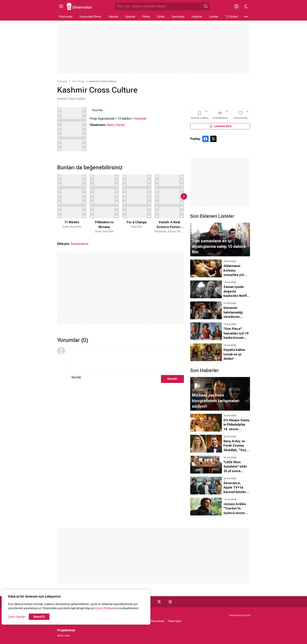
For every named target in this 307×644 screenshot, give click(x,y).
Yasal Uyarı (174, 621)
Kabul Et (39, 617)
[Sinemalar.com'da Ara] (158, 6)
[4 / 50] (169, 204)
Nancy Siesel (116, 125)
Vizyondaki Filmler (90, 17)
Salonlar (130, 17)
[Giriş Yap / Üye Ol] (237, 6)
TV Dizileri (232, 17)
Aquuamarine (80, 244)
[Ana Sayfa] (79, 6)
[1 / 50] (72, 204)
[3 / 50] (137, 204)
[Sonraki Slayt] (184, 196)
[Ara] (206, 6)
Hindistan (140, 119)
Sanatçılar (178, 17)
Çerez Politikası (105, 608)
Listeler (214, 17)
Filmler (146, 17)
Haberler (197, 17)
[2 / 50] (104, 204)
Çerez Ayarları (17, 617)
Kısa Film (98, 110)
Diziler (161, 17)
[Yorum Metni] (125, 360)
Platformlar (66, 17)
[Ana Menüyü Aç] (61, 6)
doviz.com (63, 635)
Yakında (113, 17)
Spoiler (76, 377)
